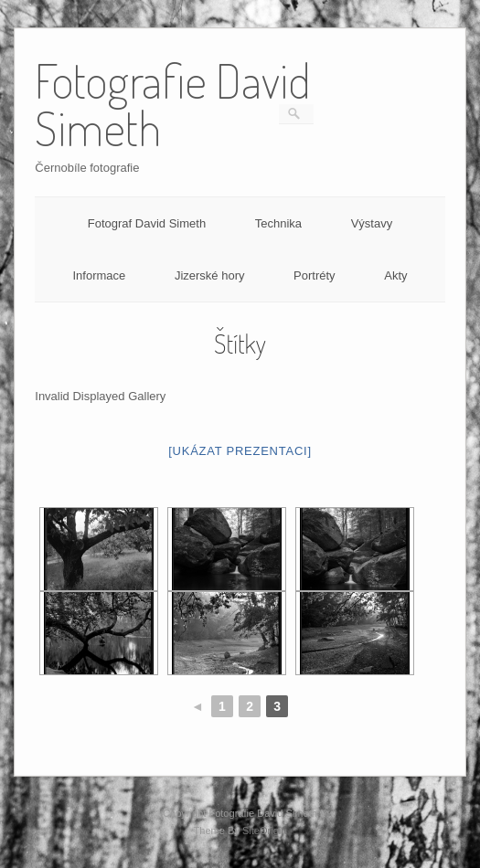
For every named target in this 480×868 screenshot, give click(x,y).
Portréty (315, 275)
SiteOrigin (265, 831)
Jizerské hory (210, 275)
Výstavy (372, 223)
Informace (99, 275)
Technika (278, 223)
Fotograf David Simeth (147, 223)
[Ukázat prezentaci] (240, 451)
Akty (395, 275)
